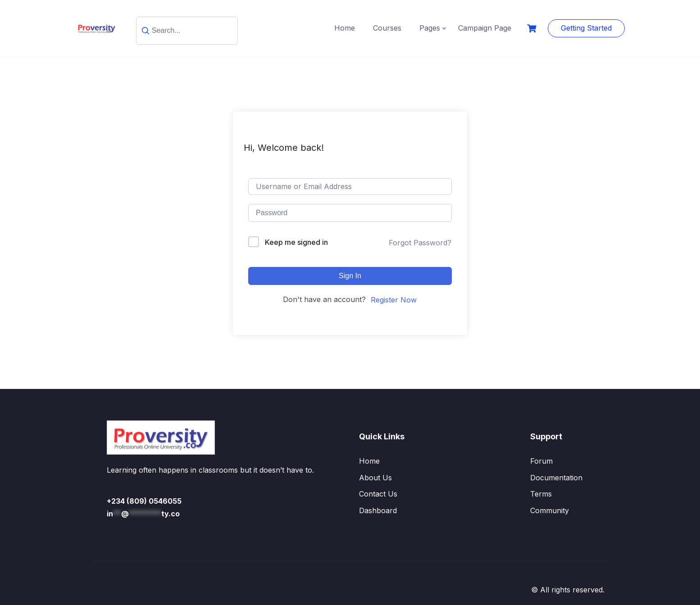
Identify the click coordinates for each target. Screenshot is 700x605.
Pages (430, 28)
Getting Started (586, 28)
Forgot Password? (420, 243)
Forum (541, 461)
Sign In (350, 276)
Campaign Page (485, 28)
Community (550, 510)
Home (345, 28)
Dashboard (378, 510)
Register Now (394, 300)
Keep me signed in (296, 242)
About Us (375, 478)
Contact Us (378, 494)
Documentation (556, 478)
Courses (387, 28)
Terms (541, 494)
